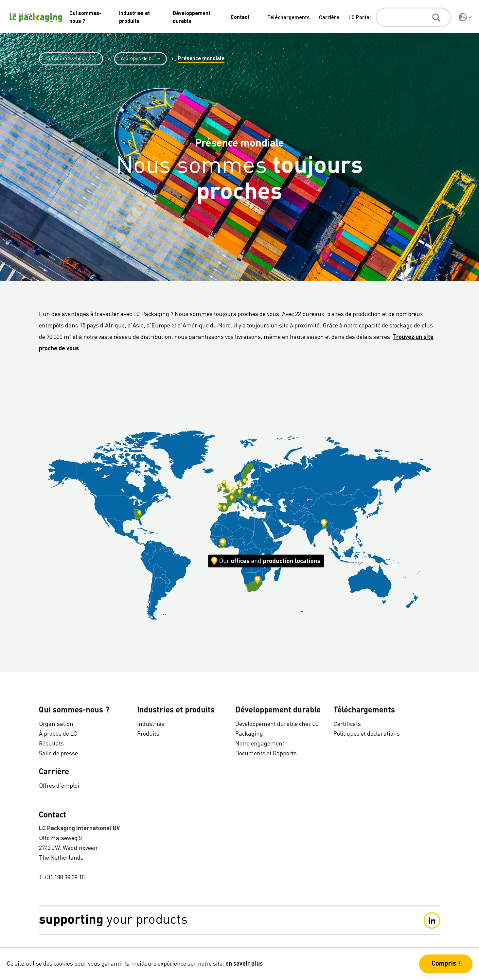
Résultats (51, 744)
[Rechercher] (413, 17)
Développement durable (278, 710)
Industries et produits (176, 710)
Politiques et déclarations (367, 734)
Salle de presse (58, 754)
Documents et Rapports (266, 754)
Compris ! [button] (446, 964)
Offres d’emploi (59, 786)
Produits (148, 734)
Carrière (329, 18)
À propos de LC (144, 59)
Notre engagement (260, 744)
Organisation (56, 724)
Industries (151, 724)
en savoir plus (244, 964)
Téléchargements (289, 18)
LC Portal (360, 18)
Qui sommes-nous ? (74, 59)
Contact (240, 18)
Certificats (347, 724)
